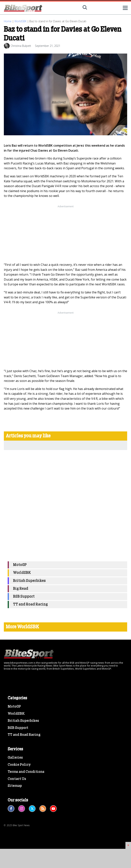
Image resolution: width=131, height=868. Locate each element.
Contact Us (17, 779)
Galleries (15, 758)
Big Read (21, 589)
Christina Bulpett (21, 46)
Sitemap (15, 786)
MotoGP (20, 565)
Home (8, 21)
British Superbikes (29, 581)
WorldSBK (20, 21)
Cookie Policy (19, 765)
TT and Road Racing (30, 604)
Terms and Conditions (26, 772)
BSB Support (24, 597)
